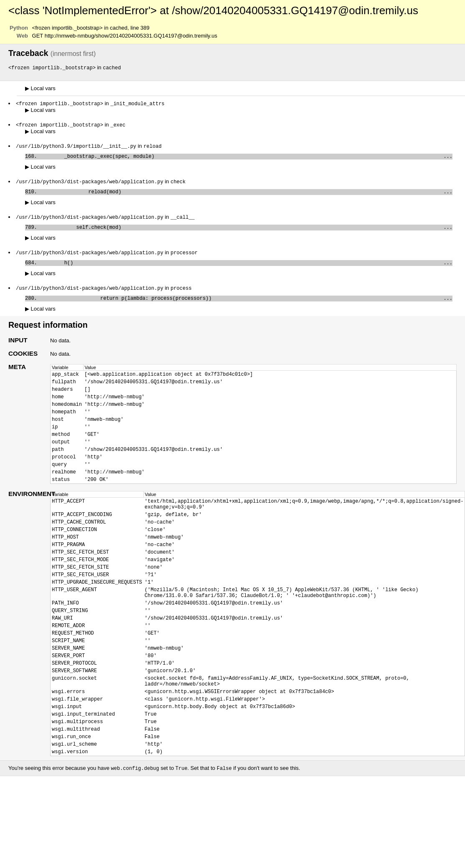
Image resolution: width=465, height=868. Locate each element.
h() (246, 270)
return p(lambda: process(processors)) (246, 307)
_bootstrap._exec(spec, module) (246, 159)
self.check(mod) (246, 233)
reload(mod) (246, 196)
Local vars (40, 89)
